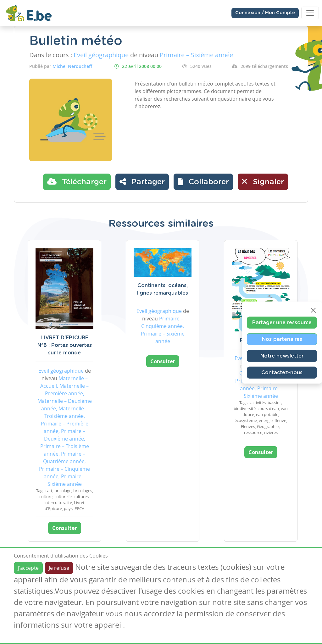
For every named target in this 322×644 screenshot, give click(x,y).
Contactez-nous (282, 373)
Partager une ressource (282, 323)
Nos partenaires (282, 339)
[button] (203, 182)
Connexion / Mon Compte (265, 13)
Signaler (263, 181)
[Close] (313, 310)
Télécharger (77, 181)
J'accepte (28, 568)
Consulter (65, 528)
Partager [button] (142, 181)
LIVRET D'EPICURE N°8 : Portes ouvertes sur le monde (65, 345)
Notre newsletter (282, 356)
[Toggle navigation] (310, 13)
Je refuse (59, 568)
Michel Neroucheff (72, 66)
